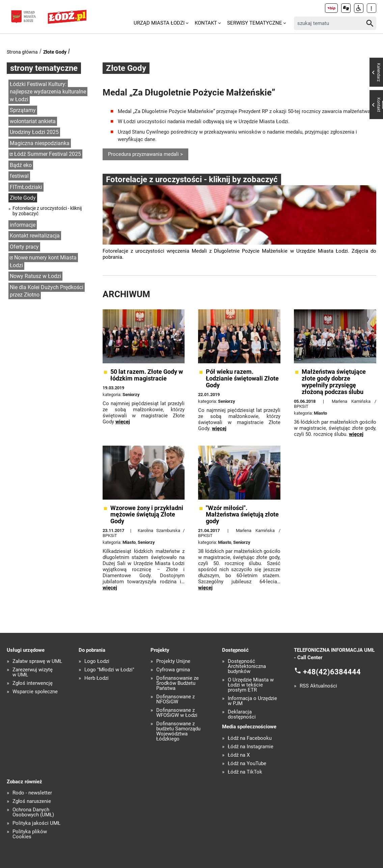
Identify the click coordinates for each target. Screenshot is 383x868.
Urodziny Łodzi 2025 (34, 132)
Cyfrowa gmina (173, 670)
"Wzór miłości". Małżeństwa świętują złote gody (242, 515)
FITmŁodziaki (26, 187)
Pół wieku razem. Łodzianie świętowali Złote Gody (242, 378)
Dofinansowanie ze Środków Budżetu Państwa (177, 683)
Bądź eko (21, 165)
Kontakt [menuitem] (206, 23)
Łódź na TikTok (245, 772)
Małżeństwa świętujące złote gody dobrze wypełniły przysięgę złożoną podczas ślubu (334, 382)
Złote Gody (55, 52)
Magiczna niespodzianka (40, 143)
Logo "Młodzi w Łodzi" (109, 670)
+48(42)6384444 (332, 672)
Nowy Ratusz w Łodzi (35, 276)
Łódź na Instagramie (251, 747)
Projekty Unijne (173, 661)
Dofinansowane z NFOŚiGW (175, 699)
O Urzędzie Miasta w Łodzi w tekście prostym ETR (251, 685)
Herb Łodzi (97, 678)
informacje (23, 225)
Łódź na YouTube (247, 764)
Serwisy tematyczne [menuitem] (255, 23)
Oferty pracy (24, 247)
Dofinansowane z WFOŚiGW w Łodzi (177, 713)
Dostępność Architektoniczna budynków (247, 666)
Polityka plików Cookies (30, 834)
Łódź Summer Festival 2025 (48, 154)
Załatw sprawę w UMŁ (37, 661)
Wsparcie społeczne (35, 692)
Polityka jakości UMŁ (36, 823)
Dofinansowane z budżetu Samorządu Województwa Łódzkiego (178, 731)
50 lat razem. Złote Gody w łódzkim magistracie (147, 375)
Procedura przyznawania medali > (145, 154)
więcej (123, 422)
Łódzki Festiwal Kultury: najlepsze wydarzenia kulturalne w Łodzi (48, 92)
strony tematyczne (44, 68)
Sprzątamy (23, 110)
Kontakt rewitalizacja (35, 236)
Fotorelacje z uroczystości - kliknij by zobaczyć (47, 211)
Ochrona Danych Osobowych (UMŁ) (33, 812)
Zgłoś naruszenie (32, 801)
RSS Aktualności (318, 686)
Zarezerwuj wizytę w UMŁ (33, 672)
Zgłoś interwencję (33, 683)
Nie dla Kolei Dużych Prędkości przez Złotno (47, 291)
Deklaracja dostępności (242, 715)
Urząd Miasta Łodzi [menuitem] (159, 23)
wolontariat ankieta (33, 121)
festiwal (19, 176)
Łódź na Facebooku (250, 738)
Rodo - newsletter (32, 793)
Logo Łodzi (97, 661)
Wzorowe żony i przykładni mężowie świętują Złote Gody (147, 515)
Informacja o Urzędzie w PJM (252, 701)
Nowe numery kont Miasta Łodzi (43, 261)
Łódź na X (239, 755)
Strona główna (22, 52)
